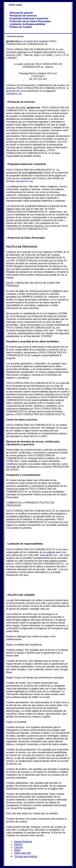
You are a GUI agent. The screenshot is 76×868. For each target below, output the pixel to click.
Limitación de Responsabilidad (27, 24)
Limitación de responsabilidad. (25, 544)
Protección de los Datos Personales (30, 21)
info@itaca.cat (14, 94)
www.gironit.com (24, 181)
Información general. (15, 36)
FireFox (18, 844)
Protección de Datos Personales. (26, 238)
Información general (21, 13)
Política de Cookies (21, 27)
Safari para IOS (23, 853)
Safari (17, 850)
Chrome (19, 847)
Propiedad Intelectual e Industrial (29, 19)
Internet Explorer (23, 842)
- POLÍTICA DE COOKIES (20, 595)
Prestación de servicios (23, 16)
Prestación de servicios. (21, 102)
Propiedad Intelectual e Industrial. (27, 164)
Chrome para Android (26, 856)
